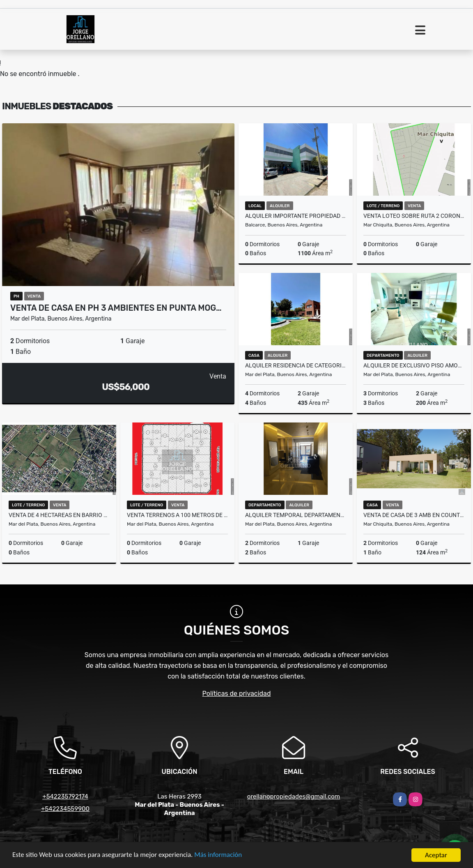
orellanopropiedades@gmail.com (294, 796)
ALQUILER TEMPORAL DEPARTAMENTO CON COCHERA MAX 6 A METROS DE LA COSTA (296, 515)
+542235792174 (65, 796)
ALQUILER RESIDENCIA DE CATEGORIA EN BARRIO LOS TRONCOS (296, 365)
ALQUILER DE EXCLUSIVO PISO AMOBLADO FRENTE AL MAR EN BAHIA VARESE (414, 365)
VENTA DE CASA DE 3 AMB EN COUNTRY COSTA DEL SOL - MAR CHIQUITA (414, 515)
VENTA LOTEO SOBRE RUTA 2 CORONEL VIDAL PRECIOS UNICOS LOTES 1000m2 (414, 216)
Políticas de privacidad (237, 694)
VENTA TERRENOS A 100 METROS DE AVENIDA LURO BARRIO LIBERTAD (177, 515)
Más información (219, 856)
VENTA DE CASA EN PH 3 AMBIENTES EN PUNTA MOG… (116, 308)
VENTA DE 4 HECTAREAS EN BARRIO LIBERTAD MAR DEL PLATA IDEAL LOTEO (59, 515)
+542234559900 (65, 809)
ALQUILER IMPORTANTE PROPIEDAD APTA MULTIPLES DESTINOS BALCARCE (296, 216)
